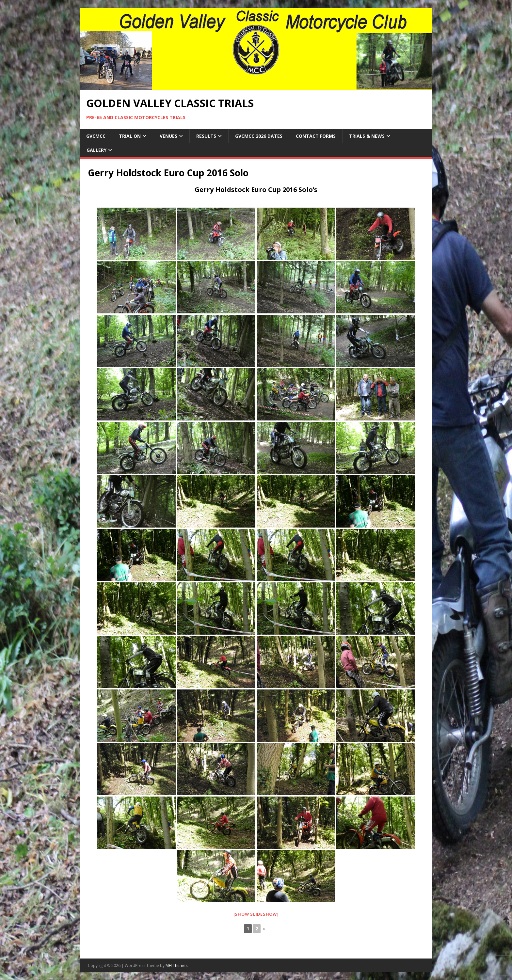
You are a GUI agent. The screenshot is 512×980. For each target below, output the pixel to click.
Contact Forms (316, 136)
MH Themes (176, 965)
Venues (168, 136)
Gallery (96, 150)
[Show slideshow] (256, 914)
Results (206, 136)
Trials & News (367, 136)
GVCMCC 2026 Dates (259, 136)
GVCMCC (96, 136)
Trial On (130, 136)
